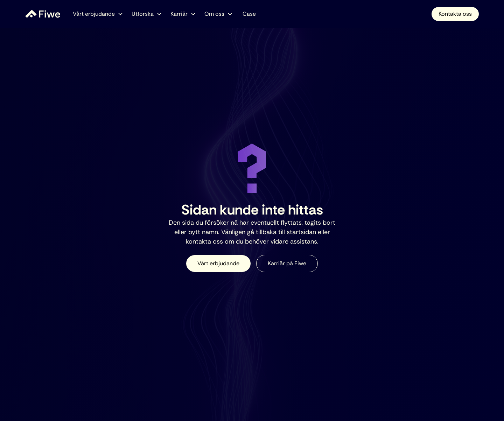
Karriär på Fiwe (287, 263)
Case (249, 14)
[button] (98, 14)
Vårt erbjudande (218, 263)
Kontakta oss (455, 14)
